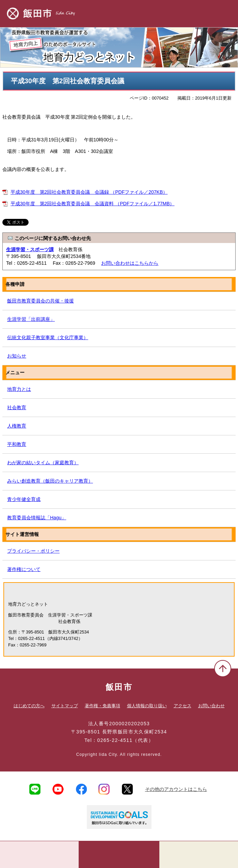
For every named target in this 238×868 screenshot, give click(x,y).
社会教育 (17, 407)
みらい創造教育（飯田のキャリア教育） (50, 481)
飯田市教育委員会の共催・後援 (41, 301)
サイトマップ (65, 706)
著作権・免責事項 (102, 706)
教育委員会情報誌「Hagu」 (37, 518)
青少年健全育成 (24, 499)
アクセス (183, 706)
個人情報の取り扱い (147, 706)
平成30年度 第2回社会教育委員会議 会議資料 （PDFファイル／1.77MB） (93, 204)
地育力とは (19, 389)
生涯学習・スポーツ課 (30, 249)
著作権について (24, 569)
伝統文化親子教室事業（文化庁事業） (48, 337)
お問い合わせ (211, 706)
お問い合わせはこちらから (130, 263)
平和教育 (17, 444)
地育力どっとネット (119, 47)
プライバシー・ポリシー (33, 551)
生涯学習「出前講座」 (31, 319)
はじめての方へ (29, 706)
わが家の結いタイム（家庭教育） (43, 463)
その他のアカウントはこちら (176, 789)
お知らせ (17, 356)
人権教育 (17, 426)
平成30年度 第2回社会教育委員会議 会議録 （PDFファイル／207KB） (89, 192)
